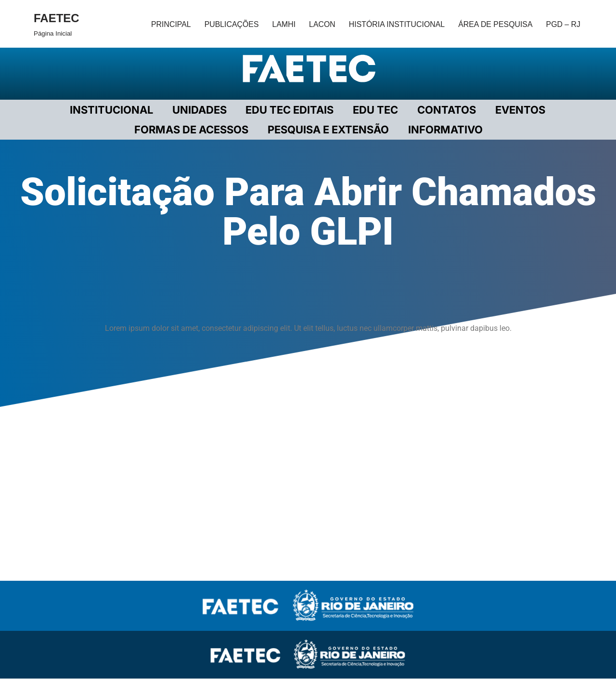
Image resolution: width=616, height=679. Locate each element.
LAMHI (282, 24)
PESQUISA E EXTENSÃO (329, 130)
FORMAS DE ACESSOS (193, 130)
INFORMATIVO (444, 130)
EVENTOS (516, 110)
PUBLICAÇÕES (230, 24)
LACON (320, 24)
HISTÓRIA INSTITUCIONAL (395, 24)
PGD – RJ (563, 24)
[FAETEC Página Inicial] (57, 24)
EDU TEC (374, 110)
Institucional (114, 110)
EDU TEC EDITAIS (290, 110)
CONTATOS (444, 110)
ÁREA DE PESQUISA (495, 24)
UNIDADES (201, 110)
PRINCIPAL (168, 24)
